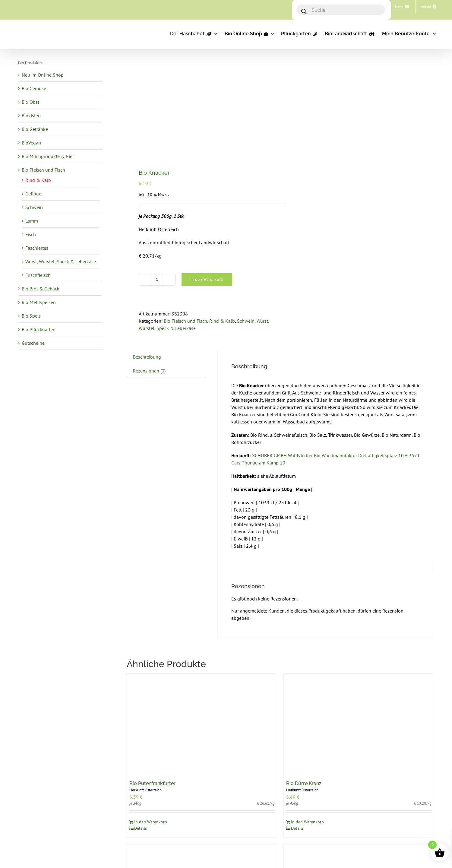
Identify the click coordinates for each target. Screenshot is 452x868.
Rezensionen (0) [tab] (149, 371)
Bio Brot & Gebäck (41, 289)
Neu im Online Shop (43, 75)
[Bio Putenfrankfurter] (202, 724)
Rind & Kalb (222, 321)
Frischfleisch (38, 275)
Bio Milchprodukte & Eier (48, 156)
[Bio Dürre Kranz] (359, 724)
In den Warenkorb (207, 279)
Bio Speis (31, 316)
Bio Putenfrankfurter (152, 783)
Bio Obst (30, 102)
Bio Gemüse (34, 88)
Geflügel (34, 194)
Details (141, 828)
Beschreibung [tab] (147, 357)
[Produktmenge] (157, 279)
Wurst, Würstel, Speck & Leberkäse (61, 261)
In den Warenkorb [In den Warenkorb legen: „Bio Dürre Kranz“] (307, 822)
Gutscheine (33, 343)
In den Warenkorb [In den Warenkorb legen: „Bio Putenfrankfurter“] (151, 822)
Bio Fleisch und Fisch (185, 321)
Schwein (246, 321)
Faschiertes (37, 248)
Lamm (32, 221)
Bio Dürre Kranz (304, 783)
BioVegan (31, 143)
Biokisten (31, 116)
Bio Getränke (35, 129)
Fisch (31, 234)
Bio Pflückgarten (39, 329)
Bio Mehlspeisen (39, 302)
